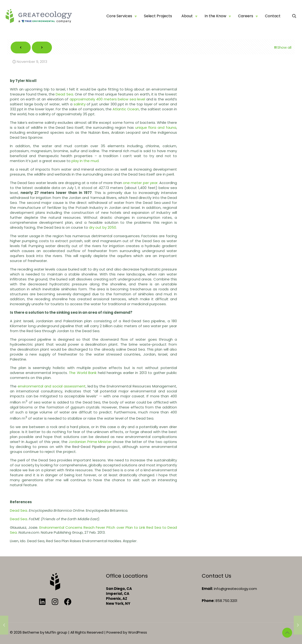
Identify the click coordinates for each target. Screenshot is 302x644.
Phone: (208, 601)
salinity (80, 104)
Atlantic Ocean (126, 109)
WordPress (138, 632)
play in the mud (85, 161)
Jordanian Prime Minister (90, 442)
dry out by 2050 (103, 227)
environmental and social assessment (52, 386)
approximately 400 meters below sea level (107, 99)
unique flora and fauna (156, 127)
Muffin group (56, 632)
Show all (283, 47)
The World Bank (83, 373)
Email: (207, 589)
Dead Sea (64, 94)
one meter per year (140, 183)
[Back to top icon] (287, 633)
